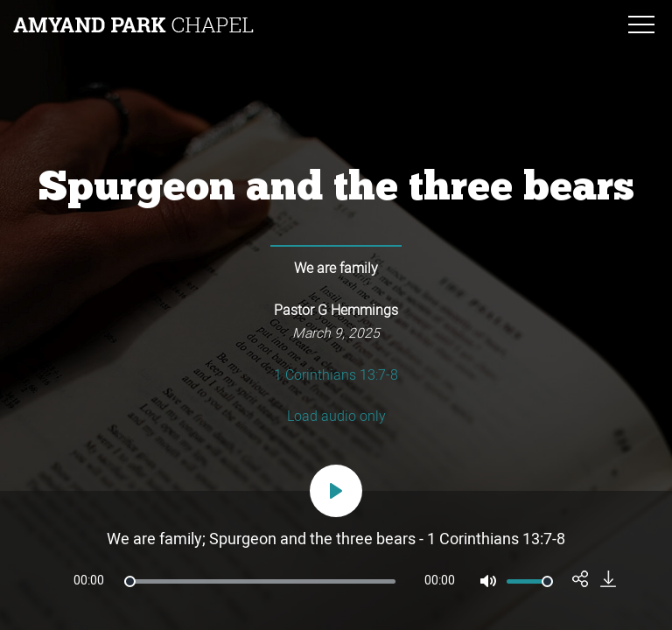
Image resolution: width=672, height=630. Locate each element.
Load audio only (336, 417)
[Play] (336, 491)
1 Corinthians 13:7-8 (336, 376)
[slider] (260, 581)
